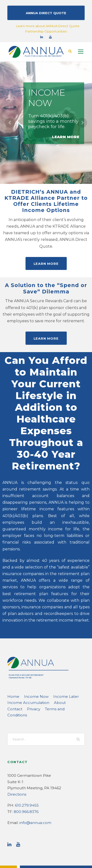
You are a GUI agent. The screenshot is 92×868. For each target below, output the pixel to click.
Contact (67, 675)
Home (12, 669)
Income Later (58, 669)
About (52, 675)
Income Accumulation (25, 675)
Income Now (32, 669)
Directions (16, 761)
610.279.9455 (26, 772)
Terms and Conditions (42, 682)
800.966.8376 (25, 778)
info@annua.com (33, 789)
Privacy (13, 682)
